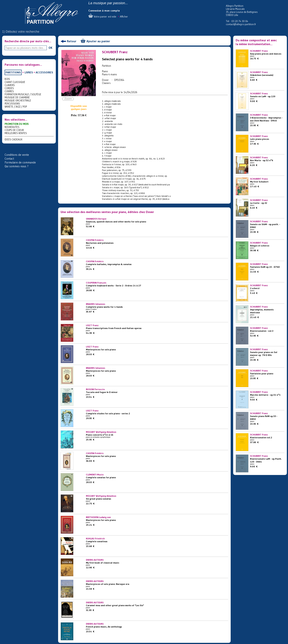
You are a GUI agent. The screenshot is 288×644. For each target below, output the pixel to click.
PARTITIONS (13, 72)
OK (50, 48)
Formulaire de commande (20, 162)
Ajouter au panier (98, 41)
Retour (72, 41)
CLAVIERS (10, 85)
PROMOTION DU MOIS (17, 124)
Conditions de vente (17, 155)
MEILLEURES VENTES (16, 133)
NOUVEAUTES (12, 127)
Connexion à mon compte (104, 11)
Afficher (124, 17)
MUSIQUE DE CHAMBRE (17, 97)
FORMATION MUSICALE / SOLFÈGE (23, 94)
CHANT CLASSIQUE (15, 82)
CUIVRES (9, 91)
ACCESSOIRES (44, 72)
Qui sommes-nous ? (16, 166)
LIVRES (29, 72)
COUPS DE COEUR (14, 130)
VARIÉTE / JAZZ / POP (16, 107)
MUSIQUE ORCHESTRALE (18, 100)
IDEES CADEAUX (14, 139)
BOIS (7, 79)
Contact (9, 159)
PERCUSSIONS (12, 104)
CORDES (9, 88)
